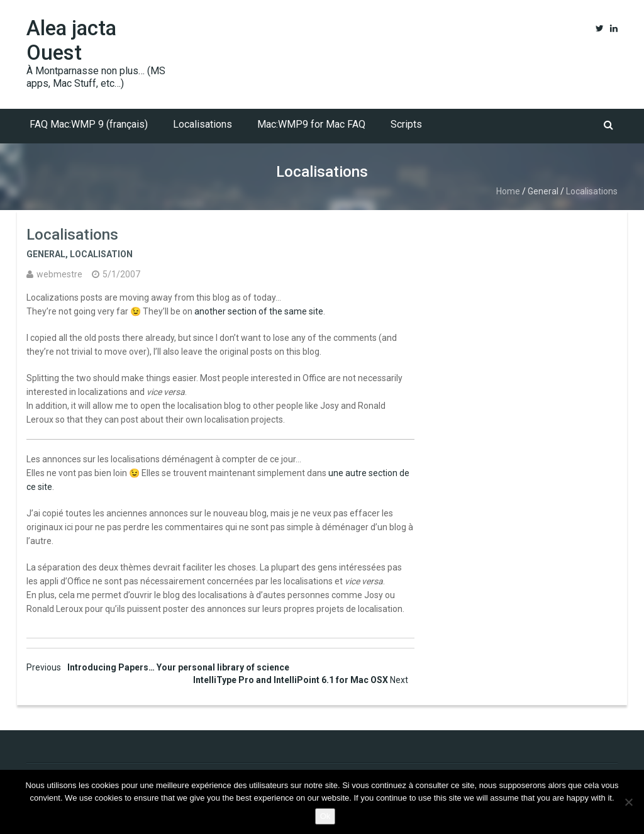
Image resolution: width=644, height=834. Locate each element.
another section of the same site (259, 311)
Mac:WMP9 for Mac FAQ (311, 124)
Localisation (101, 254)
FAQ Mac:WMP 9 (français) (89, 124)
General (543, 191)
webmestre (59, 274)
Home (508, 191)
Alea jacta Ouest (71, 40)
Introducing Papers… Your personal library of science (158, 667)
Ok (325, 816)
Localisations (203, 124)
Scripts (406, 124)
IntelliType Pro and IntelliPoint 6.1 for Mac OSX (301, 680)
